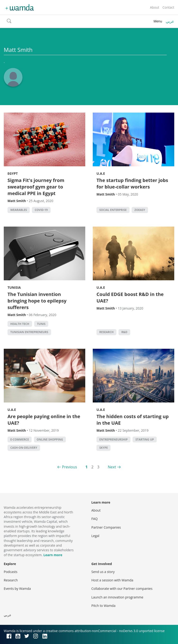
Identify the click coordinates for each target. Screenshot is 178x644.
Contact (168, 7)
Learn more (53, 555)
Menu (158, 21)
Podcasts (11, 572)
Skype (104, 448)
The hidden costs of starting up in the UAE (133, 420)
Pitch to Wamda (103, 606)
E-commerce (20, 439)
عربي (170, 21)
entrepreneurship (113, 439)
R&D (124, 332)
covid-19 (41, 210)
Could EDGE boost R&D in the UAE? (130, 297)
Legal (95, 536)
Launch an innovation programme (117, 597)
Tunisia (14, 287)
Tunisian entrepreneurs (29, 332)
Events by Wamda (17, 589)
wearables (19, 210)
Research (106, 332)
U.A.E (101, 173)
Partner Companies (106, 527)
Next (112, 467)
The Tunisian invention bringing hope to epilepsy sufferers (37, 301)
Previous (70, 467)
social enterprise (113, 210)
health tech (20, 324)
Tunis (41, 324)
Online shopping (50, 439)
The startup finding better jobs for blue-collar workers (132, 183)
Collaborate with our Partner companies (122, 589)
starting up (145, 439)
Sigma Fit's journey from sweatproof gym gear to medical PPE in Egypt (36, 187)
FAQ (95, 519)
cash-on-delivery (24, 448)
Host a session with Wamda (112, 580)
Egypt (13, 173)
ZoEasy (140, 210)
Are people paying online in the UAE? (44, 420)
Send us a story (103, 572)
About (154, 7)
